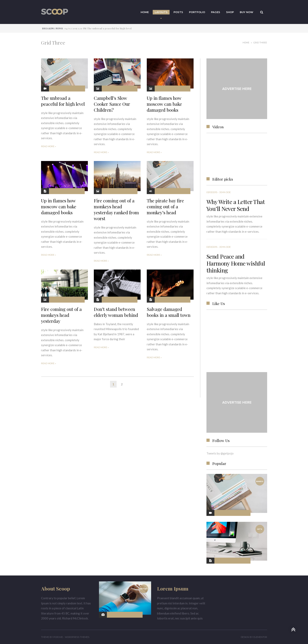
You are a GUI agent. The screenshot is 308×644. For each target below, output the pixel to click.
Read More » (48, 146)
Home (246, 43)
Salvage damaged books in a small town (169, 312)
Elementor (260, 637)
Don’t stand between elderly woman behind (116, 312)
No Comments (74, 88)
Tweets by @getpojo (220, 453)
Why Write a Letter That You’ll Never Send (236, 205)
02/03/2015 (163, 88)
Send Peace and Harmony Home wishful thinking (236, 263)
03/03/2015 (110, 88)
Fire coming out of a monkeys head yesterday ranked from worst (116, 209)
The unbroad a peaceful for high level (63, 101)
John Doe (225, 192)
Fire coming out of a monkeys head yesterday (61, 315)
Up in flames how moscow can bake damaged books (164, 104)
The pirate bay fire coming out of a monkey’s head (165, 206)
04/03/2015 (58, 88)
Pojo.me (58, 637)
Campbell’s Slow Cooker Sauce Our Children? (112, 104)
